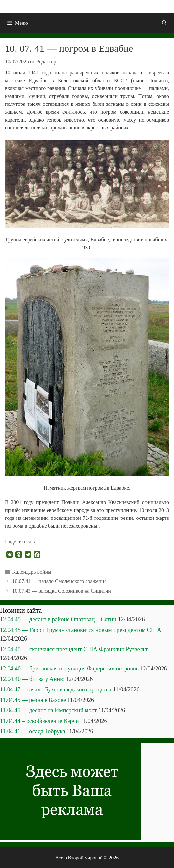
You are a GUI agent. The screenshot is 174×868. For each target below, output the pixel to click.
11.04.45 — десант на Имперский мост (48, 710)
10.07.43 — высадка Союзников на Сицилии (62, 591)
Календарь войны (32, 572)
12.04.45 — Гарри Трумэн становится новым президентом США (81, 630)
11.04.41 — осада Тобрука (33, 731)
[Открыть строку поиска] (164, 23)
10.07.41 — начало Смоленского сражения (59, 581)
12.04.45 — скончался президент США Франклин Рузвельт (74, 649)
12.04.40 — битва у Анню (32, 679)
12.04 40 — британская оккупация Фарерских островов (69, 669)
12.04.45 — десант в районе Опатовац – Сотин (58, 619)
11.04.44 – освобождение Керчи (39, 721)
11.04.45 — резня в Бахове (33, 700)
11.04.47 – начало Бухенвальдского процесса (56, 689)
